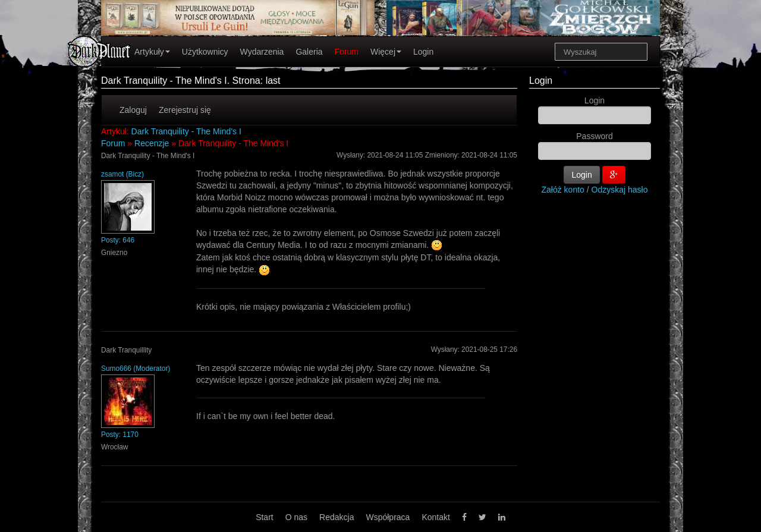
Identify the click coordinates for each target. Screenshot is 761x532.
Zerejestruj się (185, 110)
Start (265, 517)
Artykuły (152, 52)
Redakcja (337, 517)
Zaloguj (133, 110)
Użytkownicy (205, 52)
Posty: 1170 (120, 435)
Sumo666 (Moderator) (136, 369)
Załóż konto (563, 190)
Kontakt (435, 517)
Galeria (309, 52)
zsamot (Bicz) (122, 174)
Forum (347, 52)
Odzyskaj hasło (620, 190)
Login (423, 52)
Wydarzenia (262, 52)
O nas (296, 517)
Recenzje (152, 143)
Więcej (386, 52)
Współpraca (388, 517)
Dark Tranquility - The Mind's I (186, 131)
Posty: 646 (118, 240)
